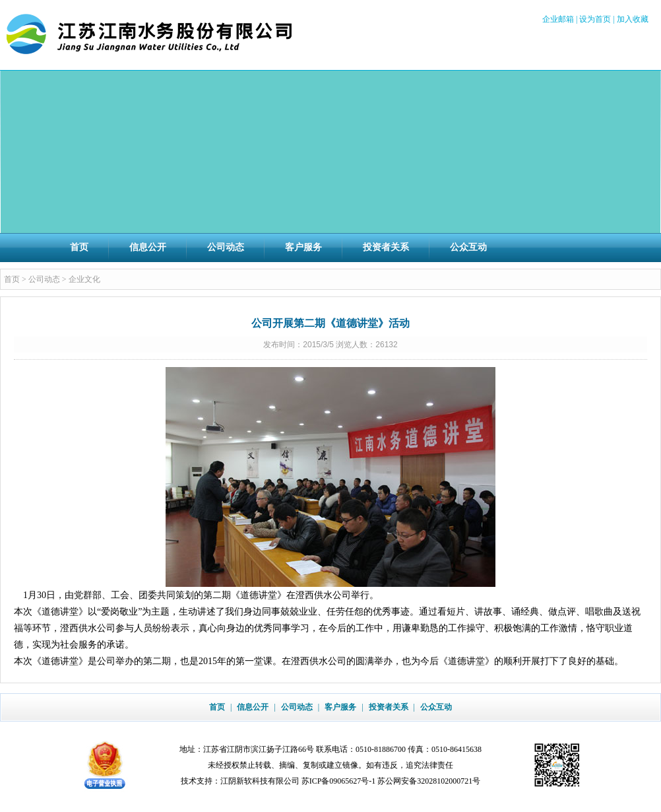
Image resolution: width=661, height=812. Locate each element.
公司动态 (226, 247)
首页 (79, 247)
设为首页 (595, 19)
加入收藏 (633, 19)
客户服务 (303, 247)
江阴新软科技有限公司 (260, 781)
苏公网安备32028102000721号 (429, 781)
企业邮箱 (558, 19)
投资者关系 (386, 247)
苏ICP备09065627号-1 (339, 781)
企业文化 (84, 279)
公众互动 (468, 247)
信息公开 (148, 247)
